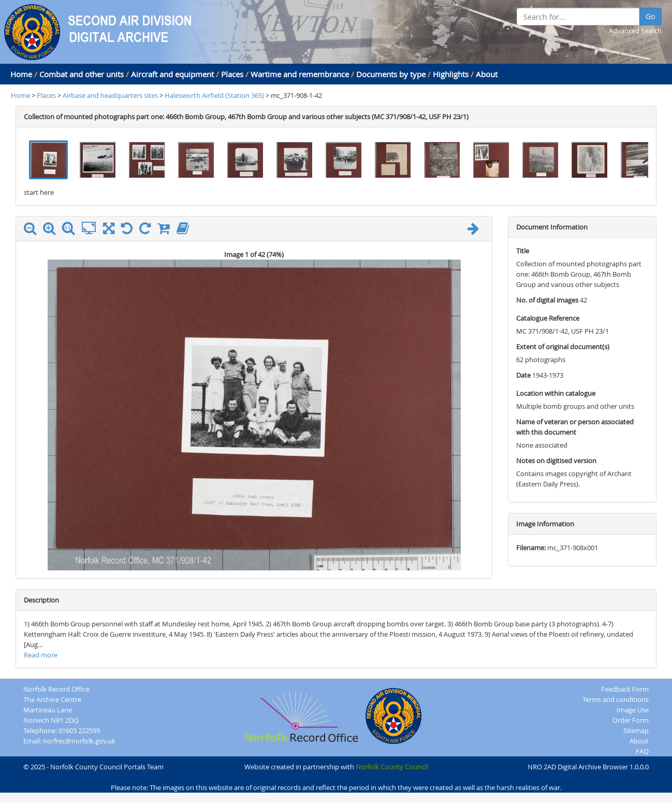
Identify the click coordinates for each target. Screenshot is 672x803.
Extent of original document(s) (563, 347)
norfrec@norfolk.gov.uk (79, 741)
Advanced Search (635, 31)
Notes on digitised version (556, 461)
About (487, 74)
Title (523, 251)
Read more (41, 655)
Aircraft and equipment (172, 74)
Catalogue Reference (548, 318)
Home (21, 74)
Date (523, 375)
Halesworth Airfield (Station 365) (215, 95)
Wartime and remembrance (300, 74)
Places (232, 74)
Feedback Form (625, 689)
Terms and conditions (616, 699)
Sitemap (636, 730)
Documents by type (391, 74)
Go (650, 16)
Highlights (451, 74)
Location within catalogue (556, 393)
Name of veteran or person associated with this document (575, 427)
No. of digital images (547, 300)
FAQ (642, 751)
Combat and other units (82, 74)
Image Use (633, 710)
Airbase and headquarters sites (110, 95)
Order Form (631, 720)
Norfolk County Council (392, 767)
